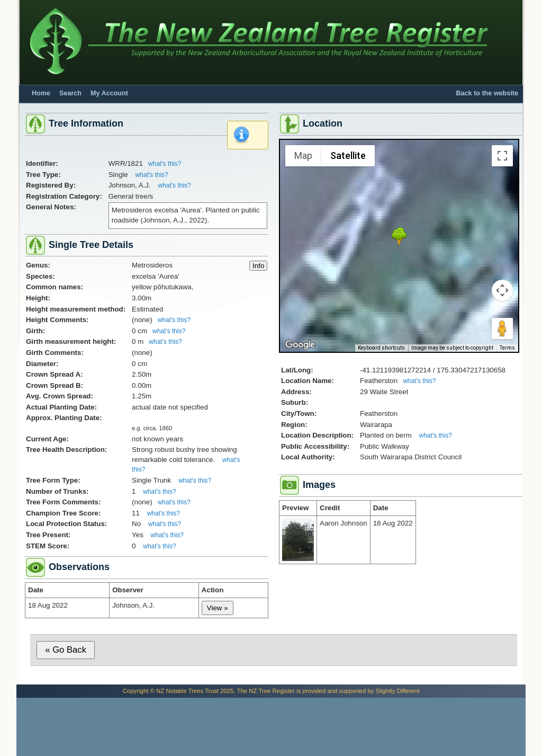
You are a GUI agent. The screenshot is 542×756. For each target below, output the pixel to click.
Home (41, 93)
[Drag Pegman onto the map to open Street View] (502, 328)
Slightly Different (398, 691)
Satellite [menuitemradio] (348, 155)
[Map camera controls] (502, 290)
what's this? (165, 164)
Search (70, 93)
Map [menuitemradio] (303, 155)
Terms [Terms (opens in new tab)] (507, 348)
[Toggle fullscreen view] (502, 156)
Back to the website (487, 93)
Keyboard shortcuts (381, 348)
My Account (109, 93)
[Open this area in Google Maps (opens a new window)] (300, 345)
